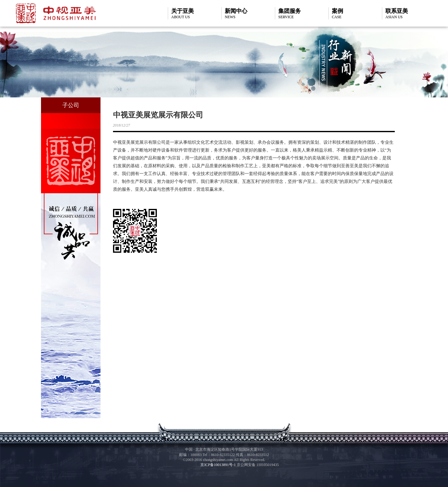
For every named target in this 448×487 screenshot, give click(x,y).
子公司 (71, 105)
